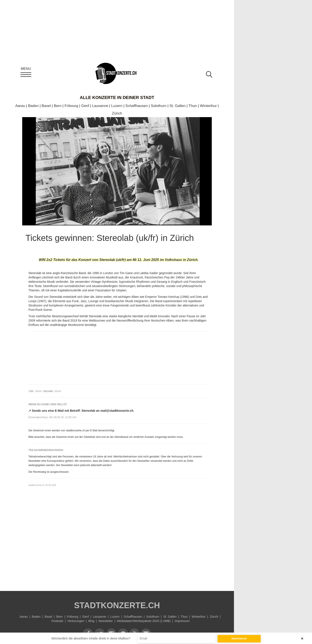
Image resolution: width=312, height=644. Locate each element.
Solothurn (159, 106)
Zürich (117, 113)
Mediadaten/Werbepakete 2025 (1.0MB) (144, 621)
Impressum (182, 621)
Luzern (117, 106)
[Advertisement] (119, 546)
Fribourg (71, 106)
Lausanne (100, 106)
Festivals (57, 621)
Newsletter (106, 621)
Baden (33, 106)
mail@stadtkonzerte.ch (117, 411)
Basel (46, 106)
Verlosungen (76, 621)
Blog (91, 621)
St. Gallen (178, 106)
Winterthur (208, 106)
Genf (85, 106)
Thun (193, 106)
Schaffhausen (137, 106)
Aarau (20, 106)
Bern (58, 106)
